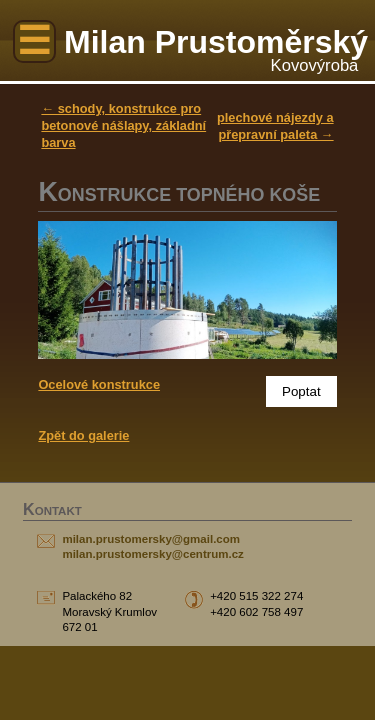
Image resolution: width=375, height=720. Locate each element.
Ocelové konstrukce (99, 384)
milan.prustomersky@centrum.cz (152, 554)
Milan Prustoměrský (216, 42)
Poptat (301, 391)
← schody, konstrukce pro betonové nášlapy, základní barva (123, 125)
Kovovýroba (315, 65)
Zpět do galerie (83, 435)
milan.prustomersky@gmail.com (151, 539)
